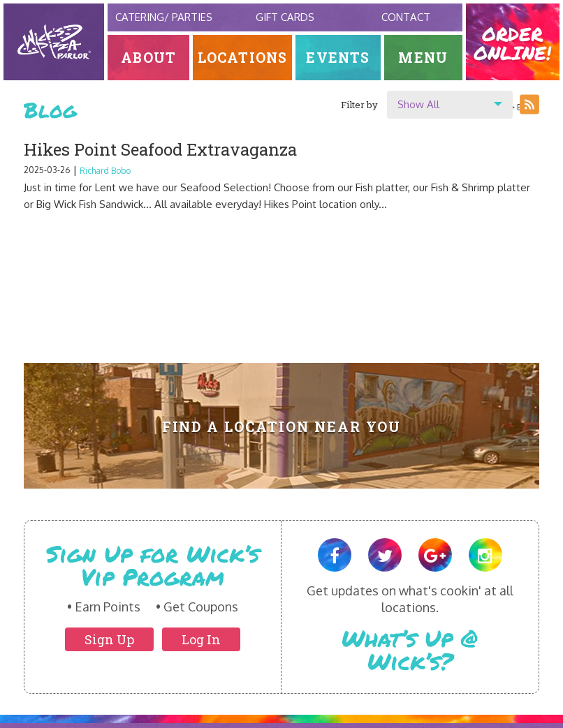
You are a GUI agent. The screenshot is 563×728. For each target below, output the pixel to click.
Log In (201, 639)
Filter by (359, 105)
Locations (243, 58)
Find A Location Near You (282, 427)
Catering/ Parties (164, 17)
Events (338, 58)
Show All (418, 104)
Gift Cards (285, 17)
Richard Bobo (105, 171)
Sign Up (109, 639)
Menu (423, 58)
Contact (406, 17)
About (148, 58)
